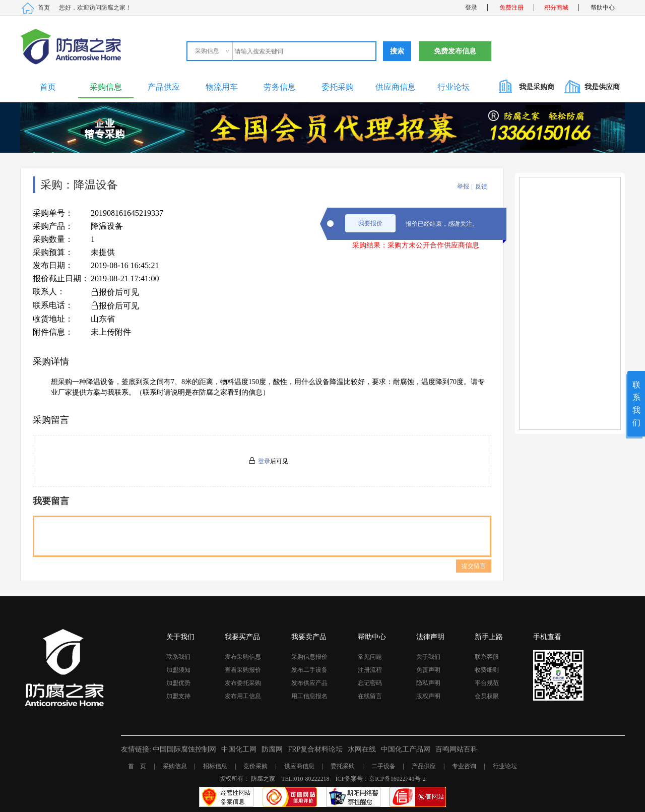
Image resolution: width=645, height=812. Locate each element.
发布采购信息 (243, 657)
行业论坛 (454, 87)
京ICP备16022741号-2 (397, 779)
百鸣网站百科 (457, 749)
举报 (463, 186)
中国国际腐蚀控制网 (184, 749)
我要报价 (370, 223)
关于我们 (428, 657)
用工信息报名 (309, 696)
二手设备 (383, 766)
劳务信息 (280, 87)
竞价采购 (255, 766)
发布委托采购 (243, 683)
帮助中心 (603, 8)
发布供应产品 (309, 683)
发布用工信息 (243, 696)
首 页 (137, 766)
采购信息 (106, 87)
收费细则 (487, 670)
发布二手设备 (309, 670)
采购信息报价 (309, 657)
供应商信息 (396, 87)
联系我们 (178, 657)
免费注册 (511, 8)
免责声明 (428, 670)
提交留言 (474, 566)
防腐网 (272, 749)
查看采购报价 (243, 670)
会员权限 (487, 696)
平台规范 (487, 683)
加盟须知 (178, 670)
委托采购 (338, 87)
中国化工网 (239, 749)
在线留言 (370, 696)
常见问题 (370, 657)
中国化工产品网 (406, 749)
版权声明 (428, 696)
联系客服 (487, 657)
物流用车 (222, 87)
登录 (471, 8)
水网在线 (362, 749)
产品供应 (164, 87)
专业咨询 (464, 766)
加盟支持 (178, 696)
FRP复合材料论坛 (315, 749)
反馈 (481, 186)
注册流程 (370, 670)
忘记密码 (370, 683)
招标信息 (215, 766)
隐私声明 (428, 683)
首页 (44, 8)
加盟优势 (178, 683)
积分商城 (556, 8)
